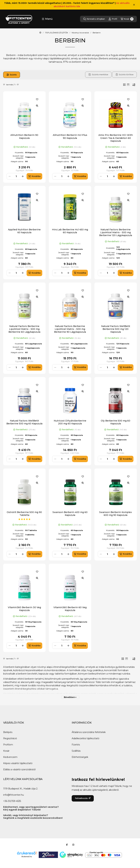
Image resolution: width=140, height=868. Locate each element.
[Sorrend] (134, 85)
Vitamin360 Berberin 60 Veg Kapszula (70, 609)
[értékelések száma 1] (24, 519)
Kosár (6, 751)
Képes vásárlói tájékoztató (18, 763)
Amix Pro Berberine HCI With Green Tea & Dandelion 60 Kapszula (116, 138)
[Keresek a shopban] (94, 19)
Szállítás (76, 751)
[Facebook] (67, 845)
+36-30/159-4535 (12, 801)
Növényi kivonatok (80, 33)
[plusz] (23, 176)
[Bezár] (134, 5)
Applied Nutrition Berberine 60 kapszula (24, 231)
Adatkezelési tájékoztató (86, 738)
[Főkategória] (40, 33)
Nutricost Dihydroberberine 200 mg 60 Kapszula (70, 422)
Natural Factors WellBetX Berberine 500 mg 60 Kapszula (24, 422)
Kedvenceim (10, 757)
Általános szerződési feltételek (89, 732)
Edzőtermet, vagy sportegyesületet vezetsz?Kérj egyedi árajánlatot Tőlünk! (31, 808)
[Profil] (113, 19)
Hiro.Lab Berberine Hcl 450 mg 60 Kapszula (70, 231)
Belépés (8, 732)
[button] (47, 19)
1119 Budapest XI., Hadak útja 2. (21, 789)
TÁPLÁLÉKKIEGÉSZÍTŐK (56, 33)
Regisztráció (10, 738)
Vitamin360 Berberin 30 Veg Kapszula (24, 609)
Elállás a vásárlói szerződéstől (19, 769)
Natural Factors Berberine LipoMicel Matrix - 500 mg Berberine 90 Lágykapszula (70, 329)
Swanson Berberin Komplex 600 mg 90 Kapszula (116, 514)
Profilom (8, 745)
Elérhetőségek (80, 757)
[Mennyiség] (16, 176)
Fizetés (76, 745)
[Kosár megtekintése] (127, 19)
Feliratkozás (83, 798)
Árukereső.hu (27, 857)
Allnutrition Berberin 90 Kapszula (24, 136)
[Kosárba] (34, 176)
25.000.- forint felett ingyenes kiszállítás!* (88, 3)
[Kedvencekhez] (37, 99)
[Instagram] (73, 845)
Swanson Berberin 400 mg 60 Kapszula (70, 514)
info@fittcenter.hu (14, 795)
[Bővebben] (70, 697)
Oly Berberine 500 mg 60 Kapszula (116, 422)
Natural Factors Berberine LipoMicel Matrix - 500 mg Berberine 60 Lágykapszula (24, 329)
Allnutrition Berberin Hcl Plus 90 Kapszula (70, 136)
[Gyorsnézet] (37, 106)
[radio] (128, 85)
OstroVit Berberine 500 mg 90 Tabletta (24, 514)
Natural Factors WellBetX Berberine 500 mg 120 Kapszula (116, 329)
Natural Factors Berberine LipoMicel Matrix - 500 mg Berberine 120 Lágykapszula (116, 232)
